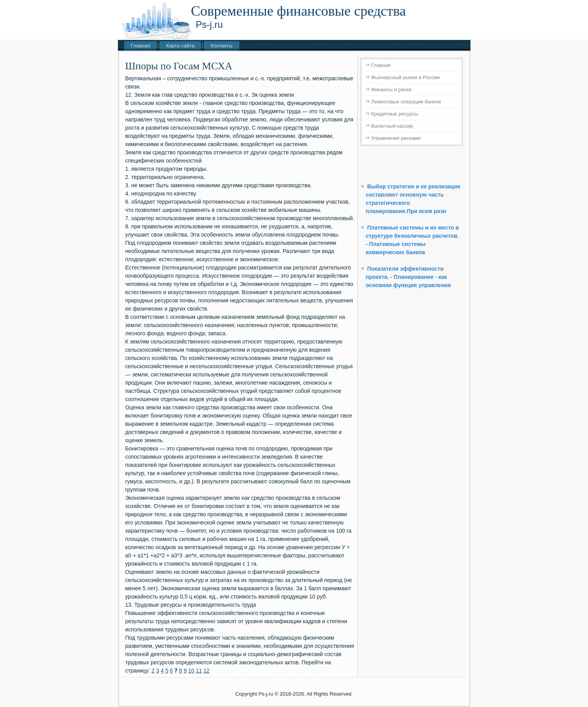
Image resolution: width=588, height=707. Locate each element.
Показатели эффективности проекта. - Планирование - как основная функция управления (408, 277)
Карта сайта (180, 46)
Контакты (221, 46)
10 (191, 671)
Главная (140, 46)
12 (206, 671)
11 (199, 671)
